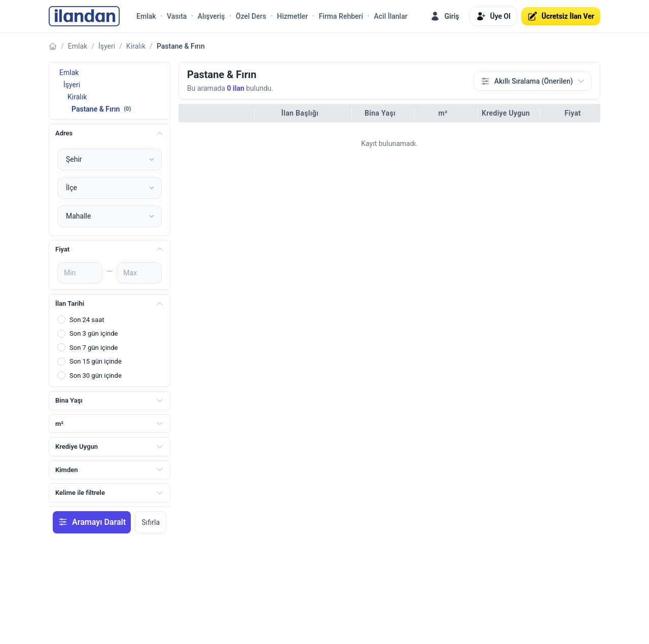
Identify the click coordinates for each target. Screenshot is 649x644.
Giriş (444, 16)
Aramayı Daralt (92, 522)
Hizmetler (292, 16)
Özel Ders (251, 16)
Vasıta (177, 16)
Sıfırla (151, 522)
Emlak (146, 16)
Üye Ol (493, 16)
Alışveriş (211, 16)
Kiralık (136, 46)
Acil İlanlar (390, 16)
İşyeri (107, 46)
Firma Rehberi (341, 16)
